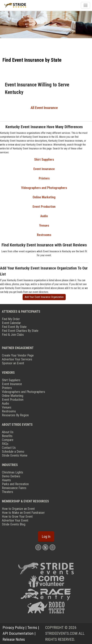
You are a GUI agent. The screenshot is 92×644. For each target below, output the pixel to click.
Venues (44, 225)
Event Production (44, 207)
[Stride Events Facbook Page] (38, 547)
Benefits (7, 436)
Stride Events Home (15, 455)
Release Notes (14, 639)
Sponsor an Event (13, 363)
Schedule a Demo (13, 452)
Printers (44, 178)
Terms (32, 628)
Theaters (8, 492)
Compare (8, 440)
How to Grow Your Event (17, 516)
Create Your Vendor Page (18, 355)
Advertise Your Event (15, 520)
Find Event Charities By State (20, 331)
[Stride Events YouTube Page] (52, 547)
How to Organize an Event (18, 509)
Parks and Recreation (15, 484)
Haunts (6, 480)
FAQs (5, 444)
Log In (46, 536)
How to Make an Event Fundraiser (23, 513)
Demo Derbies (11, 476)
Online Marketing (44, 197)
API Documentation (18, 633)
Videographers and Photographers (44, 188)
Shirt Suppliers (44, 159)
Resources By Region (15, 415)
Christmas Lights (13, 472)
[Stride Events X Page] (45, 547)
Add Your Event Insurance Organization (44, 297)
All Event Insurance (44, 108)
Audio (44, 216)
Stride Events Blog (14, 524)
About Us (8, 432)
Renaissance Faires (14, 488)
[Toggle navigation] (86, 5)
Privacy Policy (14, 628)
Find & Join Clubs (13, 335)
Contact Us (9, 448)
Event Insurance (44, 169)
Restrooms (44, 235)
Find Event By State (14, 327)
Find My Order (11, 319)
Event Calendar (11, 323)
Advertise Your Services (17, 359)
